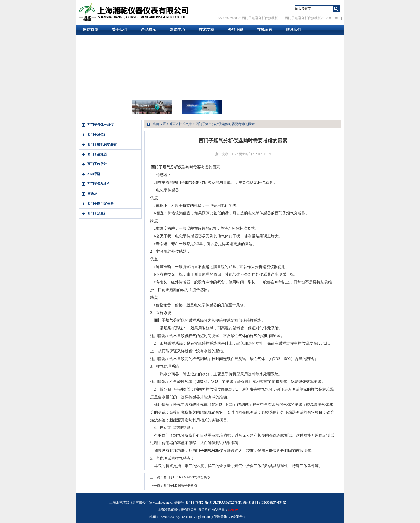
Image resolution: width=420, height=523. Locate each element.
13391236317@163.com (176, 517)
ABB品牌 (94, 174)
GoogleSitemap (203, 517)
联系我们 (294, 30)
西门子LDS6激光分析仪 (180, 486)
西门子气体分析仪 (100, 125)
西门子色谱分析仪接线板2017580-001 (312, 18)
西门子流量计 (97, 213)
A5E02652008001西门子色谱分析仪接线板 (248, 18)
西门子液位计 (97, 135)
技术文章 (207, 30)
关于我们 (120, 30)
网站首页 (91, 30)
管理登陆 (220, 517)
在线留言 (265, 30)
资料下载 (236, 30)
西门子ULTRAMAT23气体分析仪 (187, 477)
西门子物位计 (97, 164)
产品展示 (149, 30)
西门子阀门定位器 (100, 204)
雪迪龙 (92, 194)
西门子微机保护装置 (102, 144)
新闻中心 (178, 30)
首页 (172, 124)
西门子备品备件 (99, 184)
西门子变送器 (97, 154)
